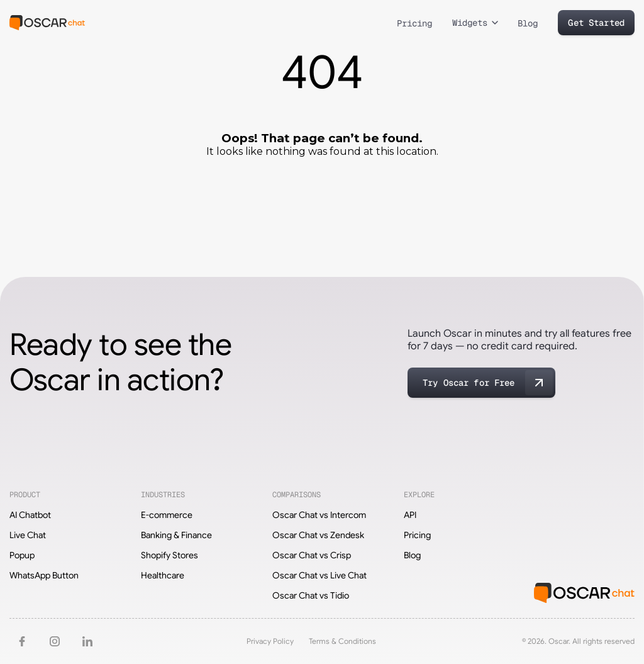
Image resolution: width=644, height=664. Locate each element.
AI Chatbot (30, 515)
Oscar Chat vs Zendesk (318, 535)
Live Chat (28, 535)
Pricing (414, 23)
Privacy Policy (270, 641)
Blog (528, 23)
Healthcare (163, 575)
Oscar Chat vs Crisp (312, 555)
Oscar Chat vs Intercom (319, 515)
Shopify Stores (169, 555)
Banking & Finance (176, 535)
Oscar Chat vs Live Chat (319, 575)
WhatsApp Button (44, 575)
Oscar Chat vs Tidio (311, 595)
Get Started (596, 23)
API (410, 515)
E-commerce (167, 515)
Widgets (470, 23)
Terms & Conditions (342, 641)
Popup (22, 555)
